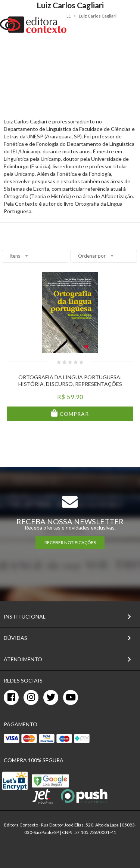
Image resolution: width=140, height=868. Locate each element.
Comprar (74, 414)
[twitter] (51, 697)
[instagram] (31, 697)
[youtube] (71, 697)
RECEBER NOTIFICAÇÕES (70, 542)
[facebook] (11, 697)
